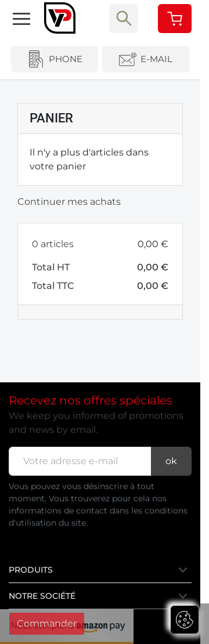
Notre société (99, 596)
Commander (47, 623)
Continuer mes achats (69, 202)
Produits (99, 570)
